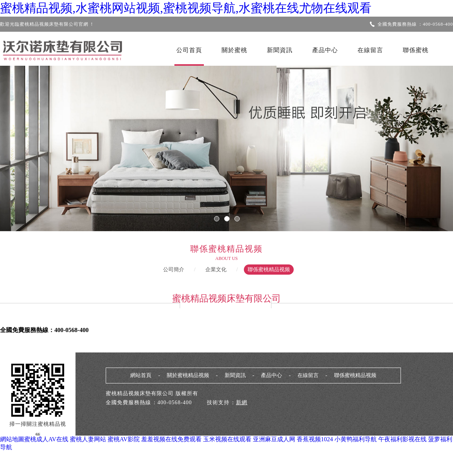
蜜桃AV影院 (124, 439)
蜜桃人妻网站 (88, 439)
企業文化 (216, 270)
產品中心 (325, 50)
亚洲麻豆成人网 (274, 439)
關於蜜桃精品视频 (188, 375)
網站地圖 (12, 439)
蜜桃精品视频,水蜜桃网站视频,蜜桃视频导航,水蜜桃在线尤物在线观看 (186, 8)
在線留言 (370, 50)
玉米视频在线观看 (227, 439)
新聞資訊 (280, 50)
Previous (28, 143)
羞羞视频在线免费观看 (171, 439)
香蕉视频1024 (315, 439)
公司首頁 (189, 50)
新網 (242, 403)
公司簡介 (174, 270)
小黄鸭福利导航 (356, 439)
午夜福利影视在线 (402, 439)
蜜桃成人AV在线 (46, 439)
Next (425, 143)
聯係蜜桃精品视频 (269, 270)
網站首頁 (141, 375)
